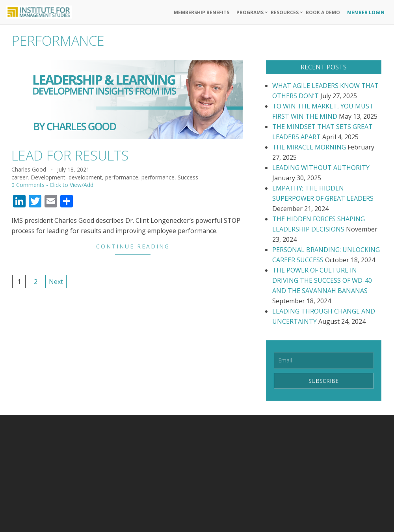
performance (122, 177)
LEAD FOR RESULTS (70, 155)
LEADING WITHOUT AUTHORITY (321, 168)
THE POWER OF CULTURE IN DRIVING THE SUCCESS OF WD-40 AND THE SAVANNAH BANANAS (322, 280)
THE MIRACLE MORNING (309, 147)
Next (56, 282)
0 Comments (28, 185)
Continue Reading (133, 246)
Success (188, 177)
